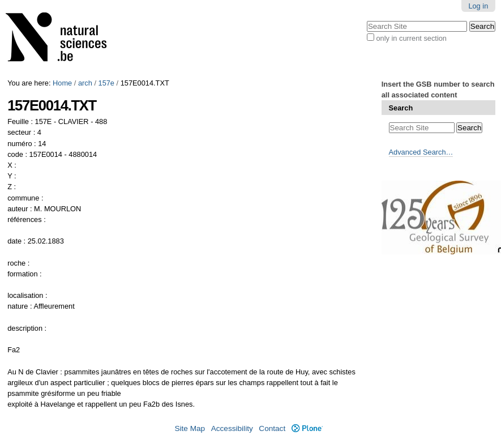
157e (106, 83)
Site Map (190, 428)
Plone (307, 428)
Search (401, 108)
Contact (272, 428)
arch (85, 83)
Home (62, 83)
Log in (478, 6)
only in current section (411, 38)
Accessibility (232, 428)
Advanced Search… (421, 152)
